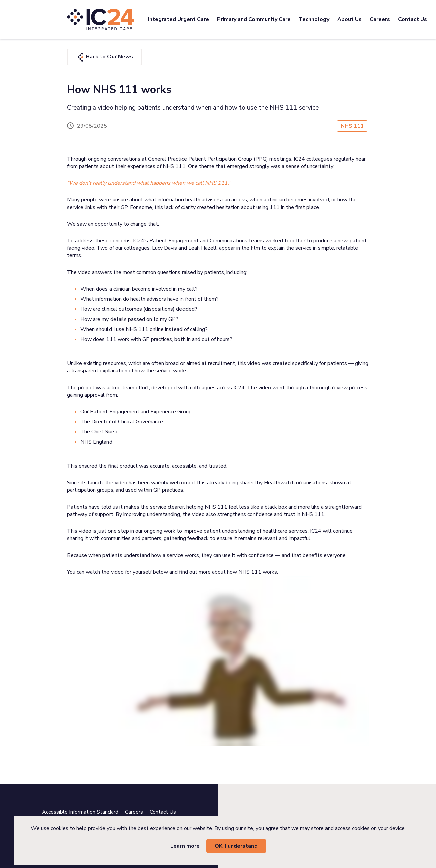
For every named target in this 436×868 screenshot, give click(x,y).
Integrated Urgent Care (178, 19)
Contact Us (413, 19)
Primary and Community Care (254, 19)
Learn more (185, 846)
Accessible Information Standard (80, 812)
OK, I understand (236, 846)
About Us (349, 19)
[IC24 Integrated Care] (100, 19)
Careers (380, 19)
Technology (314, 19)
